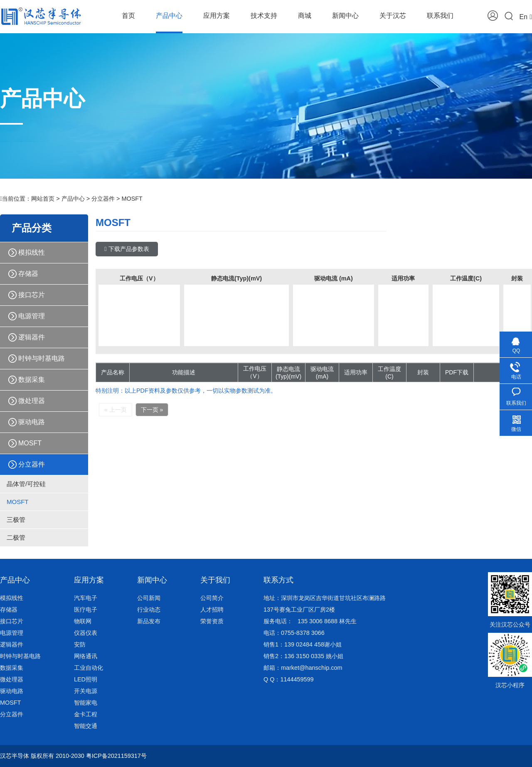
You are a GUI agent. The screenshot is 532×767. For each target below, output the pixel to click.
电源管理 (32, 316)
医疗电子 (86, 610)
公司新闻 (149, 598)
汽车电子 (86, 598)
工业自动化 (89, 668)
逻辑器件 (32, 337)
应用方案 (217, 16)
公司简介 (212, 598)
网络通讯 (86, 656)
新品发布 (149, 621)
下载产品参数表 (127, 249)
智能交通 (86, 726)
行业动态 (149, 610)
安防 (80, 644)
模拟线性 (32, 252)
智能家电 (86, 703)
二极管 (16, 537)
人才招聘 (212, 610)
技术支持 (264, 16)
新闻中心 (345, 16)
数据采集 (32, 380)
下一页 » (152, 410)
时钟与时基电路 (42, 358)
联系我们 (440, 16)
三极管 (16, 520)
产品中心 (169, 16)
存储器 (28, 274)
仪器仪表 (86, 633)
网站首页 (43, 199)
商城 (305, 16)
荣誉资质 (212, 621)
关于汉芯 (393, 16)
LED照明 (86, 679)
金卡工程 (86, 714)
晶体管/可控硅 (26, 484)
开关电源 (86, 691)
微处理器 (32, 401)
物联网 (83, 621)
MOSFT (132, 199)
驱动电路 (32, 422)
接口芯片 (32, 295)
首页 (128, 16)
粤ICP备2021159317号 (116, 756)
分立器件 (103, 199)
